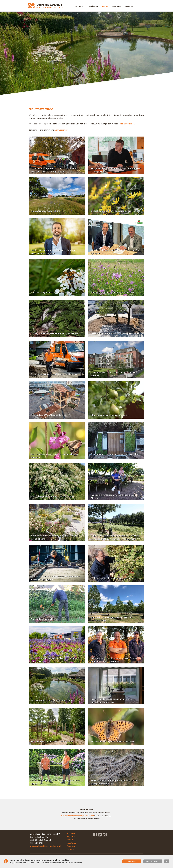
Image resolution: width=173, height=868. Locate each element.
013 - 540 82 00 (37, 843)
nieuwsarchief (61, 130)
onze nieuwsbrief (126, 124)
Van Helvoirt (80, 6)
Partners (70, 849)
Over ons (129, 6)
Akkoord (132, 861)
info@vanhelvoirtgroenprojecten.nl (78, 816)
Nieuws (105, 6)
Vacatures (116, 6)
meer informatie (153, 861)
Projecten (94, 6)
